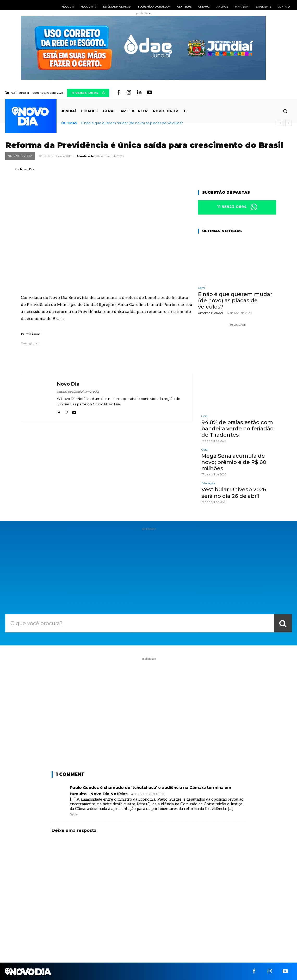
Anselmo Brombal (211, 313)
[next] (289, 123)
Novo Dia (27, 169)
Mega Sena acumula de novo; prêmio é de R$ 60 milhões (234, 462)
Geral (202, 288)
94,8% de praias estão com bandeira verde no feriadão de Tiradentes (237, 428)
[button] (285, 111)
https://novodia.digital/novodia (78, 392)
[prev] (280, 123)
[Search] (283, 623)
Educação (208, 483)
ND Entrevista (20, 156)
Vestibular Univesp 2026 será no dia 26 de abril (234, 492)
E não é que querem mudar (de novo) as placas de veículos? (132, 123)
